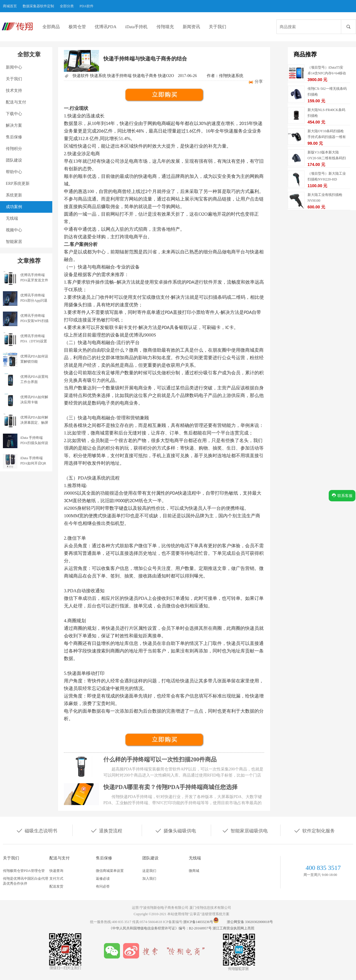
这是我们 (149, 871)
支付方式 (56, 879)
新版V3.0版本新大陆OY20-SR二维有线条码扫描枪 (327, 158)
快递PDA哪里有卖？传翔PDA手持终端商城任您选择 (170, 787)
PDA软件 (87, 6)
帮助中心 (14, 172)
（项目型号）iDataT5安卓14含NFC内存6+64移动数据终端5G (327, 73)
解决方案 (14, 125)
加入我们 (149, 879)
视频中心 (14, 230)
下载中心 (14, 114)
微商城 (194, 871)
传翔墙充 (165, 27)
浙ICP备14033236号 (198, 922)
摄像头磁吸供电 (175, 830)
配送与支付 (16, 102)
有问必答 (103, 886)
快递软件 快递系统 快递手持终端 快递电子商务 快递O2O (123, 76)
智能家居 (14, 242)
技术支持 (14, 91)
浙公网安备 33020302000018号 (250, 922)
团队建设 (14, 160)
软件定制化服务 (314, 830)
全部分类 (67, 6)
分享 (259, 82)
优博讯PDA (106, 27)
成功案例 (14, 207)
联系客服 (342, 495)
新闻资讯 (191, 27)
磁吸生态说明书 (37, 830)
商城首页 (10, 6)
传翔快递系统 (231, 76)
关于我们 (217, 27)
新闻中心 (14, 67)
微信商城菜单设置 (110, 871)
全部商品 (51, 27)
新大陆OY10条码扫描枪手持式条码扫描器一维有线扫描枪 (327, 137)
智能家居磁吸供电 (245, 830)
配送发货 (56, 886)
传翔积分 (14, 149)
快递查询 (56, 871)
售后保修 (14, 137)
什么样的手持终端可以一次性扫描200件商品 (160, 759)
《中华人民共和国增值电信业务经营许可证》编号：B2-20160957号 (161, 928)
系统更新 (14, 195)
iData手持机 (136, 27)
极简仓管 (77, 27)
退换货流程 (106, 830)
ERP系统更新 (18, 184)
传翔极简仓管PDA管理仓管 (24, 871)
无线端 (12, 218)
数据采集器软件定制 (38, 6)
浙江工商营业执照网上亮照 (233, 928)
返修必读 (103, 879)
